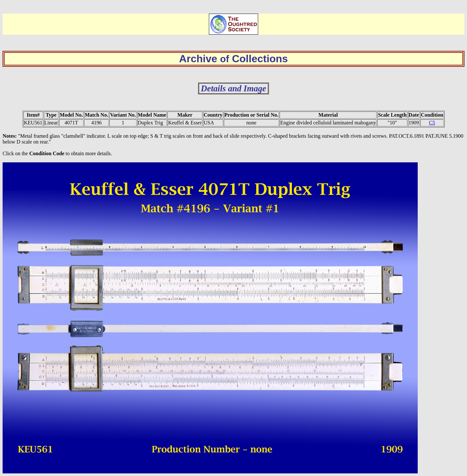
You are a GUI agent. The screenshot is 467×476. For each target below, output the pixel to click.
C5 (432, 123)
